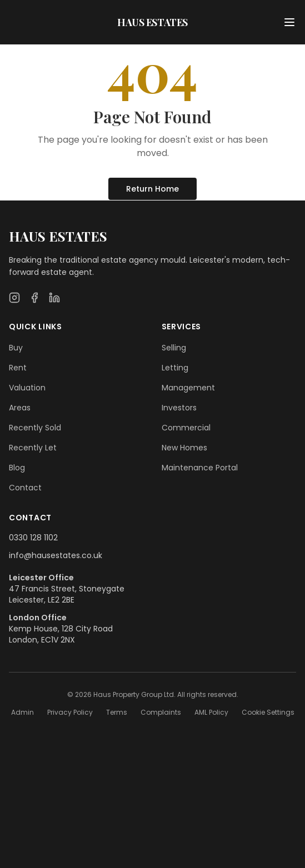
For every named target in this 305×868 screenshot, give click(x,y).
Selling (174, 348)
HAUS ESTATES (152, 22)
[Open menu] (289, 22)
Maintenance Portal (200, 468)
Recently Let (33, 448)
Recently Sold (35, 428)
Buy (16, 348)
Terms (117, 713)
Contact (25, 488)
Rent (18, 368)
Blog (17, 468)
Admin (22, 713)
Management (188, 388)
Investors (179, 408)
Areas (20, 408)
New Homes (184, 448)
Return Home (152, 189)
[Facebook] (34, 298)
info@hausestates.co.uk (56, 555)
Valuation (27, 388)
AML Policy (211, 713)
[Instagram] (14, 298)
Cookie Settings (268, 713)
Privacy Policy (70, 713)
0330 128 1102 (33, 538)
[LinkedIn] (54, 298)
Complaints (161, 713)
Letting (175, 368)
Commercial (186, 428)
